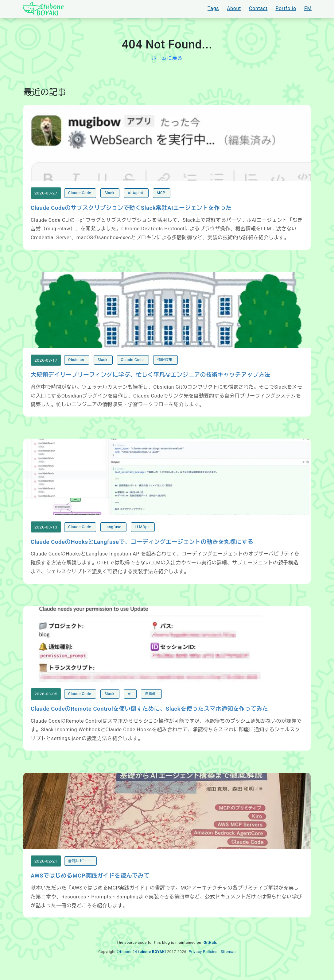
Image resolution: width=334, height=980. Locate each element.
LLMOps (143, 533)
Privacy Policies (203, 962)
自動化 (151, 702)
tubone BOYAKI (152, 962)
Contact (258, 8)
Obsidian (77, 364)
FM (308, 8)
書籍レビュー (80, 871)
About (234, 8)
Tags (213, 8)
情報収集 (165, 364)
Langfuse (113, 533)
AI (130, 702)
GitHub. (210, 953)
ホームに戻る (167, 58)
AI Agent (136, 195)
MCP (162, 195)
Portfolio (286, 8)
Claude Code (80, 195)
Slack (110, 195)
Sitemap (228, 962)
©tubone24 (127, 962)
